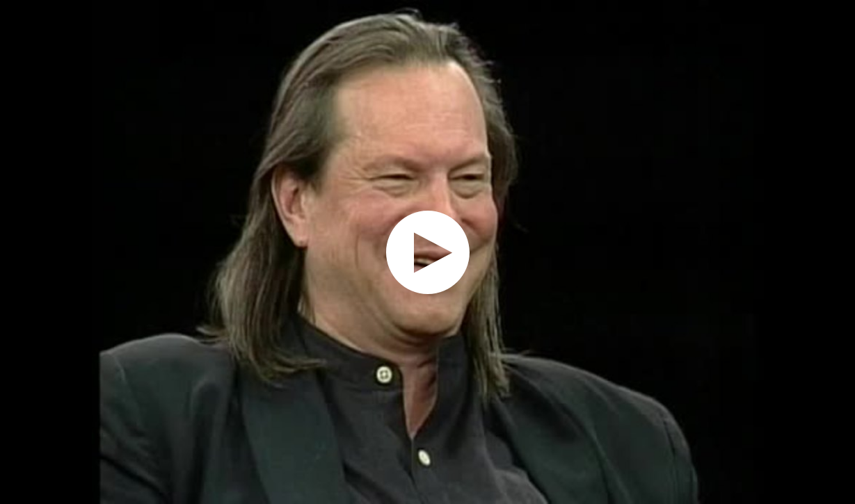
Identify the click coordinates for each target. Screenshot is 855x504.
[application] (428, 252)
